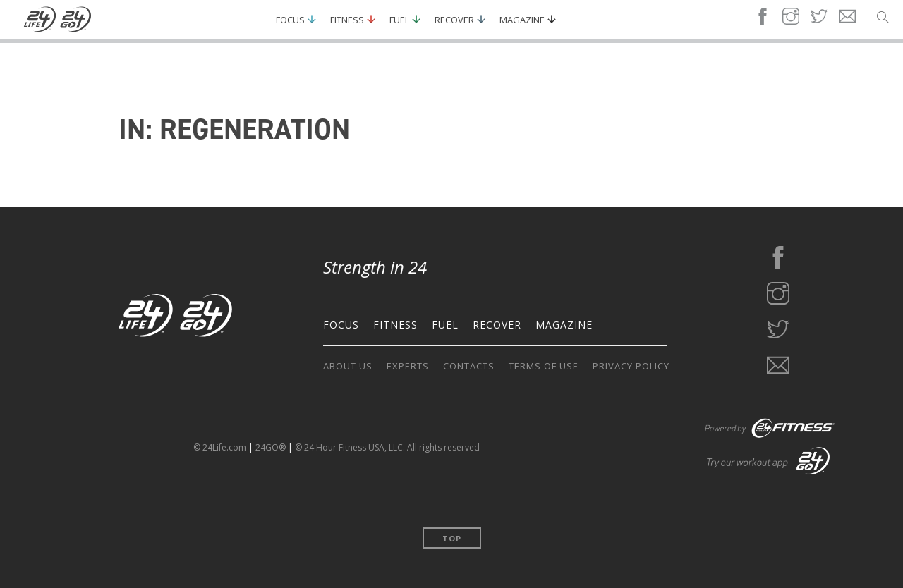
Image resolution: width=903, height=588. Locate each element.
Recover (454, 20)
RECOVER (497, 325)
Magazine (522, 20)
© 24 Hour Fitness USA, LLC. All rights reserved (387, 447)
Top (452, 538)
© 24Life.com (220, 447)
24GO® (271, 447)
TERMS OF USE (544, 366)
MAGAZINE (564, 325)
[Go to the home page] (176, 318)
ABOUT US (348, 366)
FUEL (445, 325)
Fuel (399, 20)
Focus (290, 20)
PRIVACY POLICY (631, 366)
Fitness (347, 20)
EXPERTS (408, 366)
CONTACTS (469, 366)
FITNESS (395, 325)
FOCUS (341, 325)
